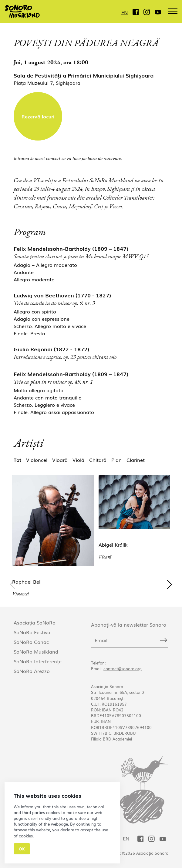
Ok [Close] (22, 849)
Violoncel (37, 460)
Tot (17, 460)
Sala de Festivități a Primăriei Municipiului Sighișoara (84, 75)
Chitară (98, 460)
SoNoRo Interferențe (38, 661)
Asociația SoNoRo (35, 622)
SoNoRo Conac (31, 642)
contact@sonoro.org (123, 669)
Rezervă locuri (38, 116)
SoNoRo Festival (33, 632)
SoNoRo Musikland (36, 651)
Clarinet (136, 460)
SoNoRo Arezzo (32, 671)
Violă (78, 460)
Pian (116, 460)
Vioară (60, 460)
